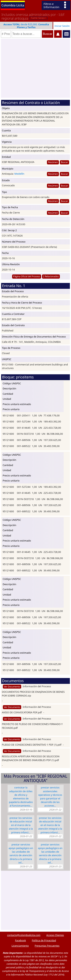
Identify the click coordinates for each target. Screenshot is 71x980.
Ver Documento (12, 686)
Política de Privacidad (44, 940)
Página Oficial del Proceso (27, 276)
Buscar (64, 162)
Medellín (19, 174)
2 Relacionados (51, 276)
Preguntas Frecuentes (47, 946)
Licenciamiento (20, 946)
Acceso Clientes (55, 935)
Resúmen (53, 162)
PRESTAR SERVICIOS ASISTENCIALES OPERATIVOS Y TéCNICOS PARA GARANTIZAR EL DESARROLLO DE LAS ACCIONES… (50, 797)
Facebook (20, 940)
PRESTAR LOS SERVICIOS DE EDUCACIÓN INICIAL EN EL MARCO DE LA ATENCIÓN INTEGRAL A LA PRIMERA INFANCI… (21, 825)
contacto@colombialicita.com (24, 935)
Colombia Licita (13, 5)
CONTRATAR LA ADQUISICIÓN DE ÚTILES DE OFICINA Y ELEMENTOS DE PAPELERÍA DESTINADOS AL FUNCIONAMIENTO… (21, 797)
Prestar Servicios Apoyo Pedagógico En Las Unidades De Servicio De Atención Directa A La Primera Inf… (21, 854)
